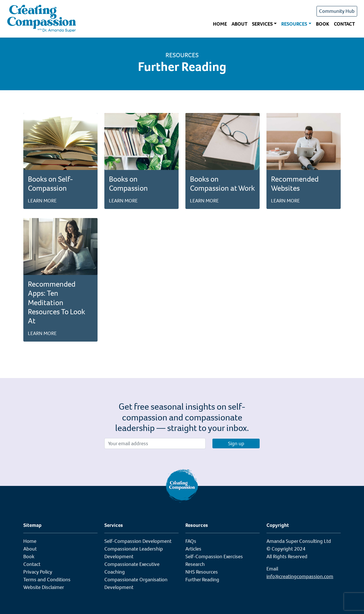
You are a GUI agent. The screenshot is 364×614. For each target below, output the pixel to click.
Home (220, 24)
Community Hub (337, 11)
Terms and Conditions (47, 580)
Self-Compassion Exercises (214, 556)
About (239, 24)
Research (195, 564)
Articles (193, 549)
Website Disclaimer (44, 587)
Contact (344, 24)
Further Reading (202, 580)
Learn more (42, 201)
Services (262, 24)
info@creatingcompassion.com (300, 576)
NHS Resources (202, 572)
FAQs (191, 541)
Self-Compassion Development (138, 541)
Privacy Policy (38, 572)
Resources (294, 24)
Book (323, 24)
